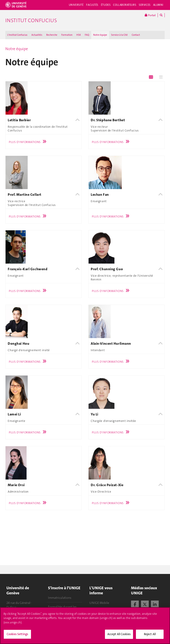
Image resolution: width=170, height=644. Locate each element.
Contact (136, 35)
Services (145, 5)
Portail (150, 15)
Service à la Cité (119, 35)
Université (76, 5)
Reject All (150, 639)
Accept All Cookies (119, 639)
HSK (79, 35)
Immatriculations (60, 598)
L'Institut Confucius (17, 35)
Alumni (158, 5)
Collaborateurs (125, 5)
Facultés (92, 5)
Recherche (52, 35)
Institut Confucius (31, 20)
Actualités (37, 35)
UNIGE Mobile (99, 603)
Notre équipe (100, 35)
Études (106, 5)
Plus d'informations (29, 142)
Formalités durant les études (62, 609)
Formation (67, 35)
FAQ (87, 35)
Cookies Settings (17, 639)
